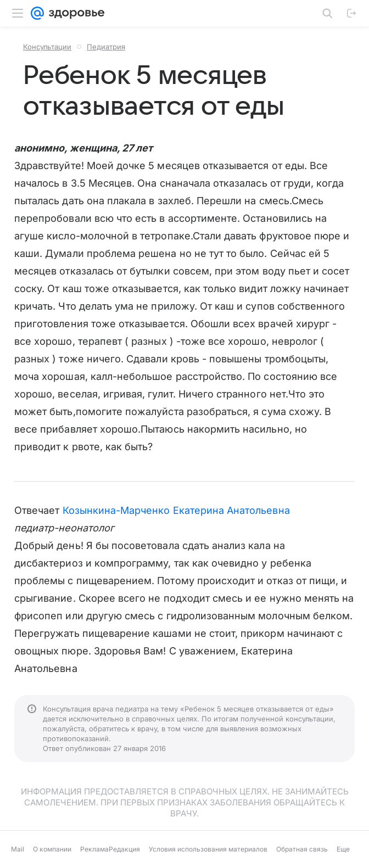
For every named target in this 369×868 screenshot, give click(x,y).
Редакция (124, 849)
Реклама (94, 849)
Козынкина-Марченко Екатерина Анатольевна (176, 510)
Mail (18, 849)
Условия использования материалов (208, 849)
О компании (52, 849)
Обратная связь (302, 849)
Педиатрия (106, 47)
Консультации (47, 47)
